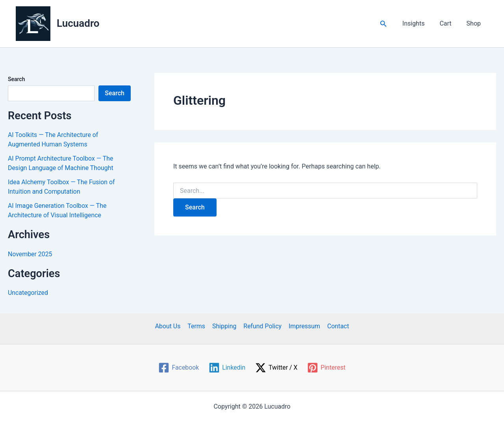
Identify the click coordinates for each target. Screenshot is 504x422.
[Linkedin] (227, 368)
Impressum (304, 326)
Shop (475, 23)
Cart (449, 23)
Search (16, 79)
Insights (420, 23)
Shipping (224, 326)
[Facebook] (178, 368)
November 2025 (30, 254)
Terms (197, 326)
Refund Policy (262, 326)
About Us (169, 326)
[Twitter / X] (277, 368)
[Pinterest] (327, 368)
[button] (391, 24)
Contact (337, 326)
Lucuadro (78, 23)
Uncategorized (28, 293)
